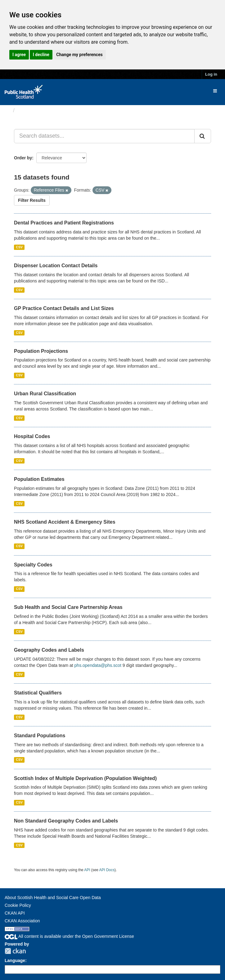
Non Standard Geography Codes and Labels (66, 821)
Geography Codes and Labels (49, 650)
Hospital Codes (32, 436)
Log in (211, 74)
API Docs (107, 870)
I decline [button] (41, 55)
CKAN (15, 951)
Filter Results (32, 200)
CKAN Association (22, 921)
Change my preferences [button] (79, 55)
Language (15, 960)
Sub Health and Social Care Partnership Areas (68, 607)
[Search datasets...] (104, 136)
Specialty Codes (33, 565)
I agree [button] (19, 55)
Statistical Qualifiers (38, 693)
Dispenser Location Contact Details (56, 266)
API (87, 870)
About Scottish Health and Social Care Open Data (53, 898)
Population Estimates (39, 479)
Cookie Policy (18, 905)
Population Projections (41, 351)
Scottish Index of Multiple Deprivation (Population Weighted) (85, 778)
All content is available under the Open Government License (69, 936)
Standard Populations (40, 736)
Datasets (29, 110)
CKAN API (15, 913)
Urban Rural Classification (45, 394)
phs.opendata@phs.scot (98, 665)
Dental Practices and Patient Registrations (64, 223)
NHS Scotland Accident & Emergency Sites (65, 522)
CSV (19, 247)
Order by (23, 158)
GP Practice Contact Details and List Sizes (64, 308)
